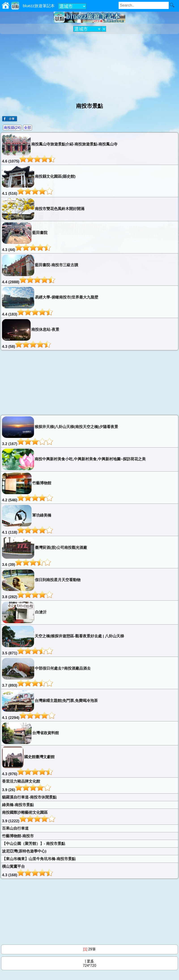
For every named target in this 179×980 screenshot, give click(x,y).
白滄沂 (24, 612)
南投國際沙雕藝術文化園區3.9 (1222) (29, 817)
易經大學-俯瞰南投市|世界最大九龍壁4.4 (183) (50, 302)
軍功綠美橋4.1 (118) (28, 520)
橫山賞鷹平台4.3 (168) (28, 871)
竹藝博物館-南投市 (18, 836)
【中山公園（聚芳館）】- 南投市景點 (34, 844)
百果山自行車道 (15, 828)
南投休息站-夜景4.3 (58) (31, 334)
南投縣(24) (12, 128)
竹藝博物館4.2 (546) (28, 487)
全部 (28, 128)
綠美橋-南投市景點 (18, 805)
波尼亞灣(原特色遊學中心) (24, 851)
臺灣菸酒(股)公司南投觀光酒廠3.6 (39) (45, 552)
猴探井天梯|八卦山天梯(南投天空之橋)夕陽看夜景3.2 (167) (60, 431)
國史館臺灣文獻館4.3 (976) (28, 761)
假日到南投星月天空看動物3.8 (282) (41, 584)
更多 (90, 961)
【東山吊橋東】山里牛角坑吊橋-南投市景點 (39, 859)
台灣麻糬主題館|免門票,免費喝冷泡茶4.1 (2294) (50, 705)
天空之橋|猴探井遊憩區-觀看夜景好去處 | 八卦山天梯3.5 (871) (63, 640)
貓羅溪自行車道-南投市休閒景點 (29, 797)
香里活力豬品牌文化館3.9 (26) (27, 786)
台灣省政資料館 (30, 733)
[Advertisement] (89, 67)
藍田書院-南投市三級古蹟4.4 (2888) (40, 269)
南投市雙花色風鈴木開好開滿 (43, 209)
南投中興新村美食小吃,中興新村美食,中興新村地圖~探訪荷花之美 (74, 459)
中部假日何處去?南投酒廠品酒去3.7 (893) (46, 673)
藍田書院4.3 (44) (27, 237)
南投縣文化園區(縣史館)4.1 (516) (39, 181)
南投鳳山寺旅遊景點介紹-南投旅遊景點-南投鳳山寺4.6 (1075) (60, 149)
